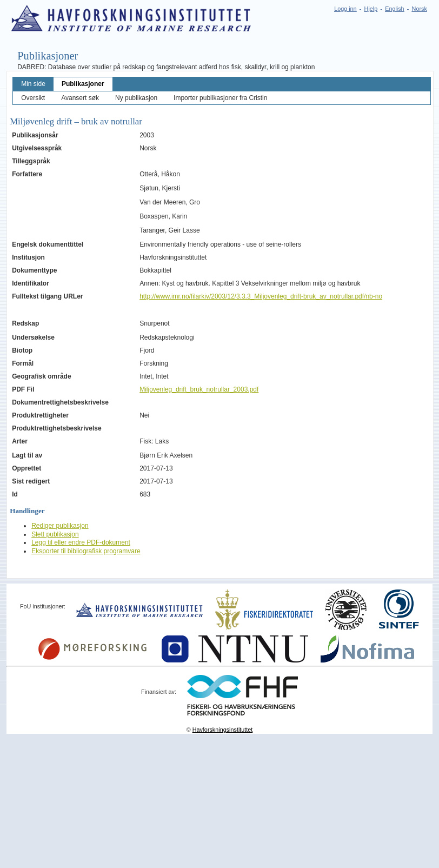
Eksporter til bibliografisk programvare (86, 551)
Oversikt (33, 98)
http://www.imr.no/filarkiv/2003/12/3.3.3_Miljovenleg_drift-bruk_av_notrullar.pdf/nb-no (261, 296)
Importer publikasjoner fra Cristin (220, 98)
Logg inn (345, 9)
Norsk (420, 9)
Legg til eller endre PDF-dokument (81, 542)
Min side (33, 84)
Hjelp (371, 9)
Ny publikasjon (136, 98)
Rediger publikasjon (60, 526)
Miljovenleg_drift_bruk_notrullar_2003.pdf (199, 389)
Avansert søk (80, 98)
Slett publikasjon (55, 534)
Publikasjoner (83, 84)
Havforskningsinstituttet (223, 730)
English (394, 9)
